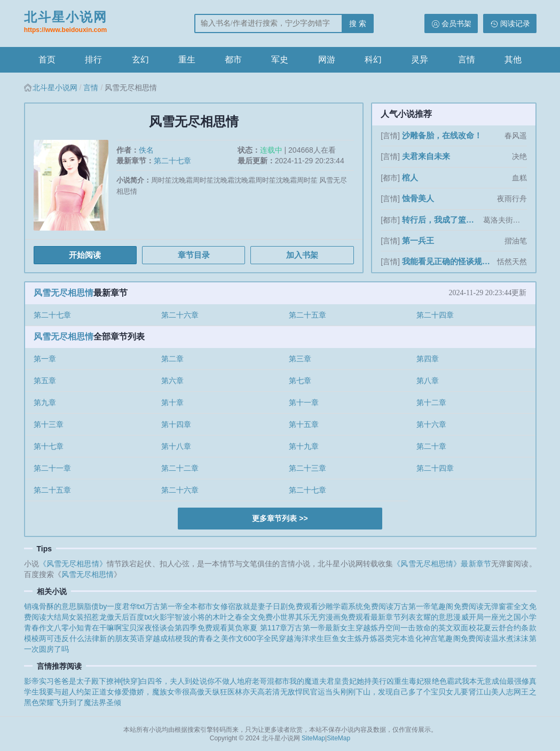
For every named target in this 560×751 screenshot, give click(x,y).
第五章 (45, 381)
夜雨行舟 (512, 199)
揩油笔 (516, 241)
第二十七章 (172, 161)
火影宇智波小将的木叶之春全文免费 (212, 617)
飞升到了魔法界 (80, 702)
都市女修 (212, 606)
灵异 (420, 60)
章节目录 (194, 255)
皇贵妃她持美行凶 (364, 681)
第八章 (428, 381)
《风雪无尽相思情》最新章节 (442, 564)
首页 (47, 60)
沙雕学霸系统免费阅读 (356, 606)
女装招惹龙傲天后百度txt (111, 617)
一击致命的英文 (427, 628)
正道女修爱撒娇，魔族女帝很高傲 (148, 692)
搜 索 (358, 23)
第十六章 (431, 424)
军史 (280, 60)
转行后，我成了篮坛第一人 (441, 220)
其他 (513, 60)
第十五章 (304, 424)
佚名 (146, 150)
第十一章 (304, 402)
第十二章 (431, 402)
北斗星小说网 (66, 23)
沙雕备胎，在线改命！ (442, 135)
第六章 (172, 381)
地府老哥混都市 (263, 681)
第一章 (45, 359)
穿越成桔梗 (164, 638)
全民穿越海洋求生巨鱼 (302, 638)
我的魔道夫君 (312, 681)
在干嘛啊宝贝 (115, 628)
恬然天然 (512, 262)
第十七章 (49, 446)
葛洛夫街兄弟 (505, 220)
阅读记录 (515, 23)
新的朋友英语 (122, 638)
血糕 (519, 178)
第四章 (428, 359)
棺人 (410, 177)
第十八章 (176, 446)
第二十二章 (180, 468)
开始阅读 (85, 255)
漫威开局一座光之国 (487, 617)
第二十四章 (435, 315)
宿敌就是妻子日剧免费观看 (273, 606)
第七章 (300, 381)
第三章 (300, 359)
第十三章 (49, 424)
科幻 (373, 60)
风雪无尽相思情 (64, 293)
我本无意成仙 (484, 681)
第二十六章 (180, 315)
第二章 (172, 359)
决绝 (519, 156)
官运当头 (325, 692)
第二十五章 (307, 315)
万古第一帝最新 (314, 628)
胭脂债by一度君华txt (111, 606)
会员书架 (456, 23)
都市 (233, 60)
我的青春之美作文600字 (223, 638)
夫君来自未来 (426, 156)
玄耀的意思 (435, 617)
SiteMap (313, 738)
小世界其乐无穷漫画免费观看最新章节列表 (344, 617)
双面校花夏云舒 (480, 628)
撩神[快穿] (123, 681)
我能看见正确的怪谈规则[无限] (448, 261)
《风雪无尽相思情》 (73, 564)
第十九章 (304, 446)
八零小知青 (73, 628)
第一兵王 (418, 240)
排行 (93, 60)
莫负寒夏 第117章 (257, 628)
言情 (467, 60)
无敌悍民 (295, 692)
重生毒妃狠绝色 (420, 681)
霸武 (454, 681)
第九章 (45, 402)
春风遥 (516, 136)
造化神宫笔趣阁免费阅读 (449, 638)
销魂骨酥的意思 (50, 606)
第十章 (172, 402)
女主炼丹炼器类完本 (374, 638)
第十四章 (176, 424)
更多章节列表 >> (280, 518)
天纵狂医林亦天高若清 (242, 692)
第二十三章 (307, 468)
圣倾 (114, 702)
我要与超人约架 (65, 692)
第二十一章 (52, 468)
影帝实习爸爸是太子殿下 (65, 681)
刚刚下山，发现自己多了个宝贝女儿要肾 (408, 692)
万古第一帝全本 (172, 606)
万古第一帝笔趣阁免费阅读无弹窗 (450, 606)
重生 (187, 60)
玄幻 (140, 60)
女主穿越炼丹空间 (370, 628)
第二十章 (431, 446)
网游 (327, 60)
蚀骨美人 (418, 198)
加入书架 (302, 255)
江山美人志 (495, 692)
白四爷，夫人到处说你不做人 (188, 681)
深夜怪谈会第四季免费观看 (182, 628)
